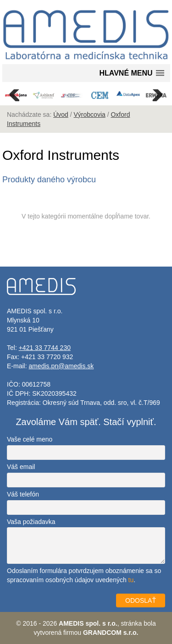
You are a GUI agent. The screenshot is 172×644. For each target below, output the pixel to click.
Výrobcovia (90, 115)
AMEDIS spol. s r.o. (88, 623)
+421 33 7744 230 (45, 348)
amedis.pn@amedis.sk (61, 366)
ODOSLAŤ (141, 600)
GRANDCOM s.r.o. (111, 633)
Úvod (61, 115)
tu (131, 580)
